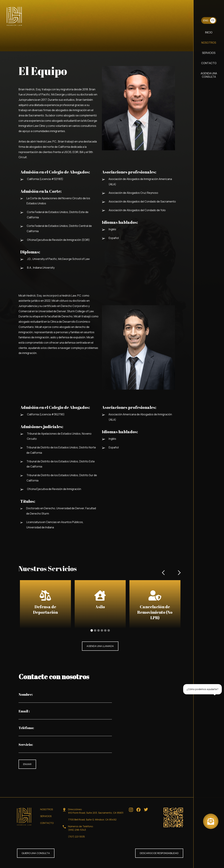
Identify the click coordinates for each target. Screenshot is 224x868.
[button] (163, 607)
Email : (24, 711)
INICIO (209, 32)
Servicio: (26, 745)
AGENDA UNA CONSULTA (209, 75)
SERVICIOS (209, 53)
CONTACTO (209, 63)
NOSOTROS (209, 43)
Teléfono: (26, 728)
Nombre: (26, 695)
